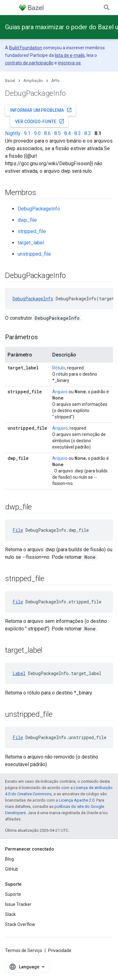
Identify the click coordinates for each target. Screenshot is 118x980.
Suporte (13, 894)
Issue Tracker (18, 904)
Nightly (13, 133)
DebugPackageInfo (39, 209)
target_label (31, 243)
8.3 (78, 133)
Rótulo (59, 368)
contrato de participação (29, 63)
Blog (9, 859)
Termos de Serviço (24, 950)
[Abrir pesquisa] (107, 8)
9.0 (37, 133)
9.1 (27, 133)
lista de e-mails (70, 55)
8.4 (67, 133)
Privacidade (60, 950)
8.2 (88, 133)
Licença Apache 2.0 (77, 800)
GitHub (12, 869)
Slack (10, 914)
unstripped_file (34, 254)
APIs (55, 81)
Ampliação (33, 81)
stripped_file (32, 231)
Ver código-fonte (40, 121)
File (18, 530)
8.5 (57, 133)
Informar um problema (41, 110)
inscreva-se (69, 63)
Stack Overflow (20, 924)
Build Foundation (26, 48)
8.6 (47, 133)
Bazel (10, 81)
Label (19, 673)
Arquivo (60, 392)
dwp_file (27, 220)
